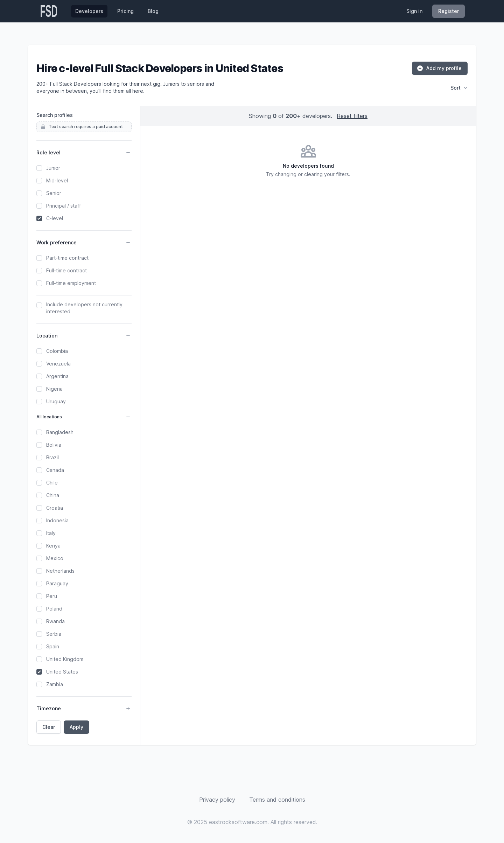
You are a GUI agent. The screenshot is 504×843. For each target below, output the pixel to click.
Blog (153, 11)
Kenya (53, 546)
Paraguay (57, 583)
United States (62, 672)
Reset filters (352, 116)
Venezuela (58, 364)
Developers (89, 11)
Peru (52, 596)
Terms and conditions (277, 800)
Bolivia (54, 445)
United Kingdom (65, 659)
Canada (55, 470)
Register (449, 11)
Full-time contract (66, 270)
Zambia (55, 684)
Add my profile (439, 68)
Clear (49, 727)
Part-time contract (67, 258)
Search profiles (55, 115)
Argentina (57, 376)
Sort (459, 88)
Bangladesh (60, 432)
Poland (54, 609)
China (53, 495)
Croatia (55, 508)
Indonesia (57, 520)
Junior (53, 168)
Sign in (414, 11)
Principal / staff (64, 206)
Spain (53, 646)
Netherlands (60, 571)
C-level (55, 218)
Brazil (52, 457)
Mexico (55, 558)
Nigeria (54, 389)
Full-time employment (71, 283)
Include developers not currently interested (84, 308)
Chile (52, 483)
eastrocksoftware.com (238, 822)
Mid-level (57, 180)
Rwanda (55, 621)
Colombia (57, 351)
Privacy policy (217, 800)
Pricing (125, 11)
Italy (51, 533)
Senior (54, 193)
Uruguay (56, 401)
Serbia (54, 634)
